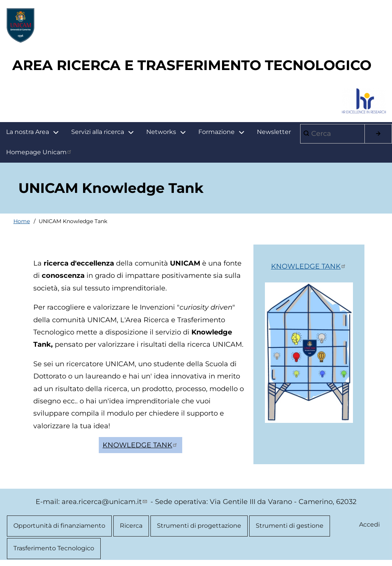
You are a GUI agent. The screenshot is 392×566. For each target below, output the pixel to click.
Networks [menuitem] (161, 132)
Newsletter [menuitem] (274, 132)
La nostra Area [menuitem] (36, 132)
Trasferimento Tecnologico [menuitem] (54, 548)
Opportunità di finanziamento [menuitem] (59, 526)
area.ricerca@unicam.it (105, 502)
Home (22, 221)
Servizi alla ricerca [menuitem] (98, 132)
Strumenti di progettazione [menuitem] (199, 526)
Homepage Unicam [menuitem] (39, 152)
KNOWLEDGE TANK (140, 445)
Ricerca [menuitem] (131, 526)
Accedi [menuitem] (369, 524)
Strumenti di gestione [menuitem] (290, 526)
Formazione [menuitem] (225, 132)
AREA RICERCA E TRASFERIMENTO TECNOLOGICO (192, 65)
